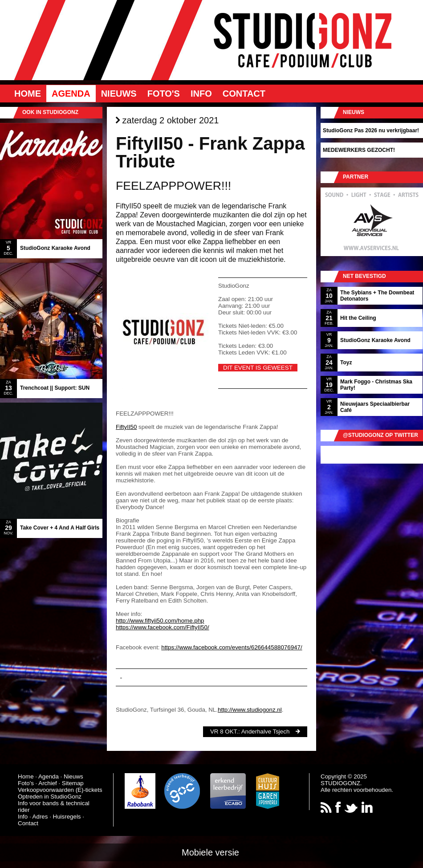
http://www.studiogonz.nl (250, 710)
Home (28, 94)
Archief (47, 783)
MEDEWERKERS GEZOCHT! (359, 150)
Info (201, 94)
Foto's (164, 94)
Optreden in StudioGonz (50, 797)
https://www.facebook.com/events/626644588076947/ (232, 647)
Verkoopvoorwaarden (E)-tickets (60, 790)
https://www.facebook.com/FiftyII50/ (163, 627)
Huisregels (67, 817)
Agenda (71, 94)
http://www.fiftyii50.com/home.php (160, 621)
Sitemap (73, 783)
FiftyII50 (126, 427)
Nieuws (119, 94)
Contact (244, 94)
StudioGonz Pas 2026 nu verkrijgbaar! (371, 130)
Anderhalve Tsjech (266, 731)
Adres (40, 817)
